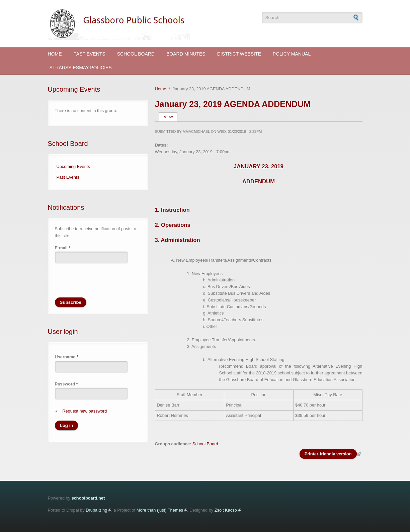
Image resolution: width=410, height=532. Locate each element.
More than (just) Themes (160, 510)
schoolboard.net (88, 498)
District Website (239, 54)
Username (67, 357)
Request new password (85, 411)
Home (55, 54)
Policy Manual (292, 54)
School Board (136, 54)
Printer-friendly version (328, 454)
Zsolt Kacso (226, 510)
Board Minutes (186, 54)
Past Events (90, 54)
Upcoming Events (73, 166)
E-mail (63, 248)
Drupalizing (96, 510)
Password (66, 384)
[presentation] (106, 284)
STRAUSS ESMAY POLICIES (81, 68)
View (171, 117)
